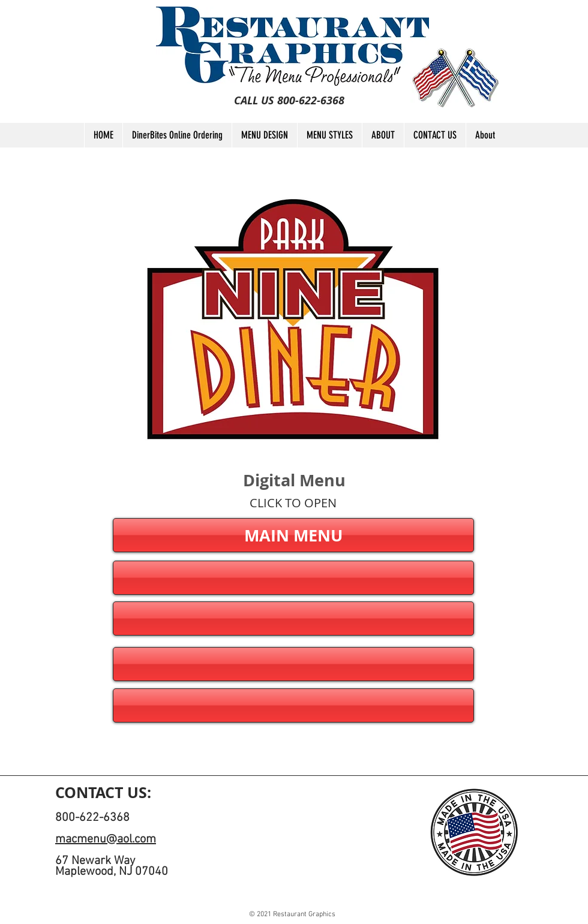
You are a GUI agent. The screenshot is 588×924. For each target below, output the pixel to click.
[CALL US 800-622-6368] (289, 101)
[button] (293, 578)
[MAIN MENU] (293, 535)
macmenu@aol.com (106, 839)
